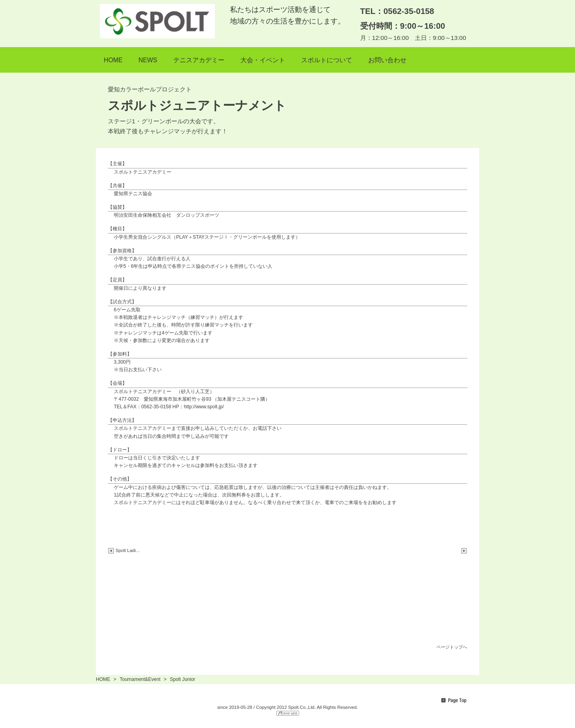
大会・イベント (263, 60)
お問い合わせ (387, 60)
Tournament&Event (140, 679)
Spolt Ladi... (124, 550)
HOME (113, 60)
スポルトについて (327, 60)
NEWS (148, 60)
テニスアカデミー (199, 60)
